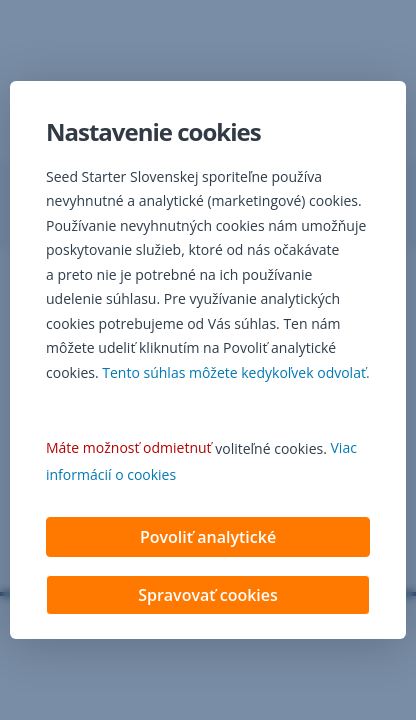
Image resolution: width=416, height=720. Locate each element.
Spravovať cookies (208, 597)
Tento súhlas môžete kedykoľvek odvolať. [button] (235, 374)
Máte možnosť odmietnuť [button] (129, 449)
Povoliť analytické (208, 539)
